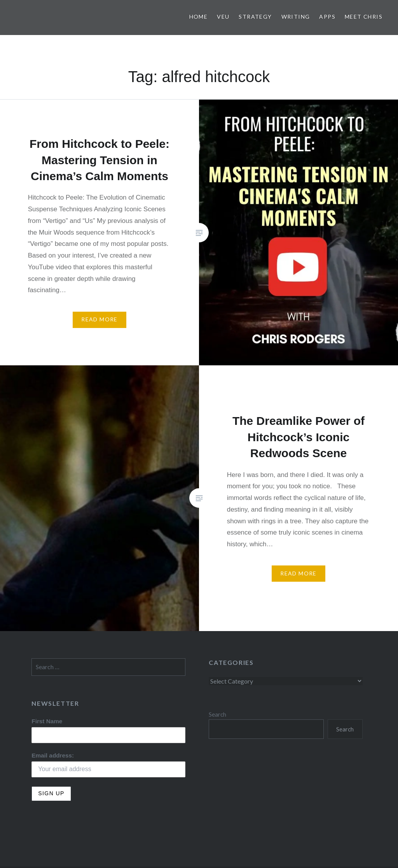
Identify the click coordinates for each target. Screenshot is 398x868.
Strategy (255, 17)
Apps (327, 17)
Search (217, 714)
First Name (47, 721)
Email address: (53, 755)
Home (199, 17)
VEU (223, 17)
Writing (296, 17)
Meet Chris (364, 17)
